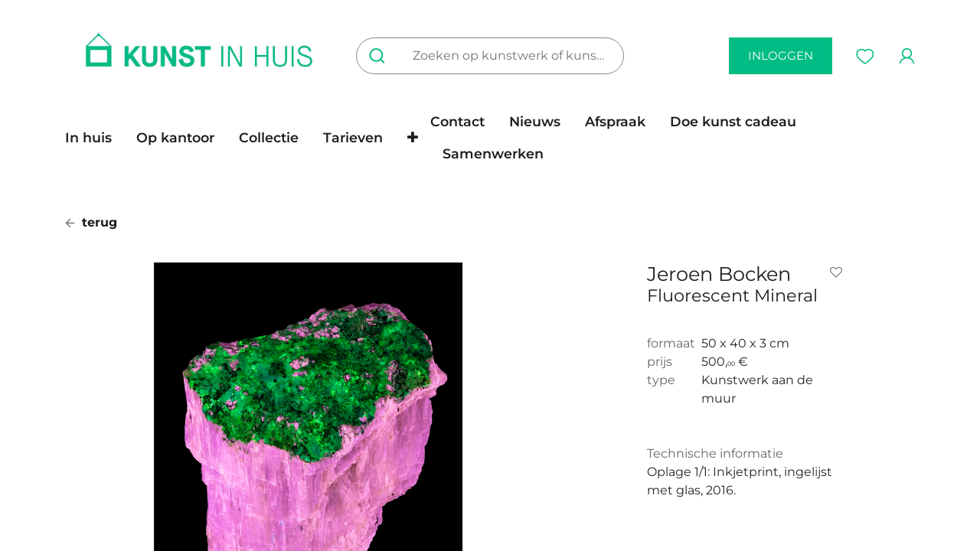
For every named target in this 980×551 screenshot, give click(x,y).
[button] (413, 138)
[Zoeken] (380, 56)
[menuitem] (95, 138)
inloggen (781, 55)
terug (91, 222)
